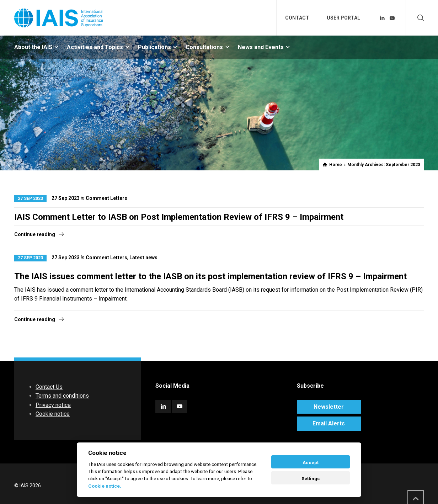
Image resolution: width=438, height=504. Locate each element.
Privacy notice (53, 405)
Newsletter (329, 407)
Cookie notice (53, 414)
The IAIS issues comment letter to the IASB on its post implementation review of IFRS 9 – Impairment (210, 276)
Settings (311, 479)
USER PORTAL (343, 18)
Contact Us (49, 387)
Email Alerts (329, 423)
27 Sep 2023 (30, 198)
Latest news (143, 258)
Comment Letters (106, 198)
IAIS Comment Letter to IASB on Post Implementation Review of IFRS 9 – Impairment (179, 217)
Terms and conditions (62, 396)
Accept (311, 463)
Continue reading (35, 234)
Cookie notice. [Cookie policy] (105, 486)
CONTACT (297, 18)
